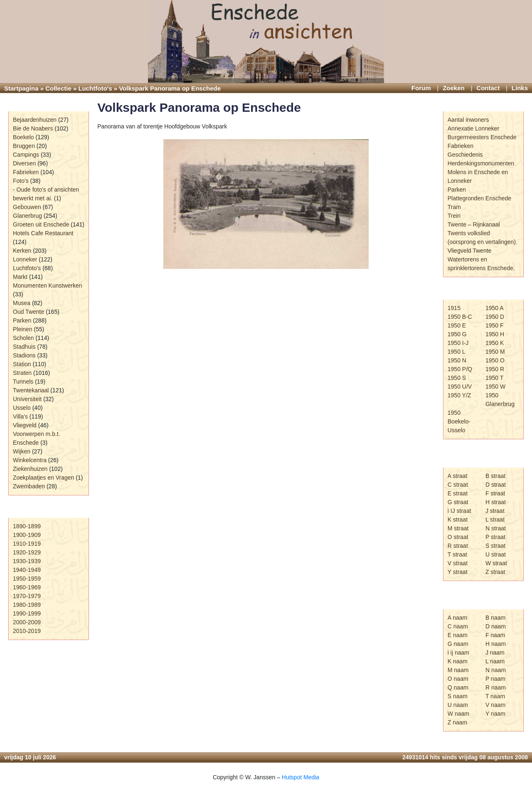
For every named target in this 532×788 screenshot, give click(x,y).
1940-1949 (27, 570)
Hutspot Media (300, 777)
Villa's (20, 416)
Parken (22, 320)
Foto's (21, 181)
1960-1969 (27, 587)
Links (520, 88)
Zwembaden (29, 486)
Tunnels (23, 382)
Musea (22, 303)
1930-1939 (27, 561)
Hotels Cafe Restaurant (43, 233)
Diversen (24, 163)
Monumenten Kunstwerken (48, 286)
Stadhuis (24, 347)
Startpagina (21, 88)
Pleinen (23, 329)
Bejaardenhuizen (35, 120)
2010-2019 (27, 631)
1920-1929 (27, 552)
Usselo (22, 408)
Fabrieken (26, 172)
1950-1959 (27, 579)
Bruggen (24, 146)
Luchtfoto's (95, 88)
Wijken (22, 451)
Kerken (22, 251)
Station (22, 364)
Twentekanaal (31, 390)
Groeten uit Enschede (41, 224)
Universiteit (27, 399)
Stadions (24, 355)
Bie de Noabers (33, 128)
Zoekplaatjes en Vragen (43, 478)
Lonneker (25, 259)
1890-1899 (27, 526)
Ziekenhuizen (30, 469)
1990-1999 (27, 613)
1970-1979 (27, 596)
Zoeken (454, 88)
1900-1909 (27, 535)
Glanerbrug (27, 216)
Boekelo (23, 137)
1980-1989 (27, 605)
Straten (22, 373)
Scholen (23, 338)
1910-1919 (27, 544)
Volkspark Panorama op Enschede (199, 107)
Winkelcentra (30, 460)
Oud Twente (28, 312)
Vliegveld (25, 425)
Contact (488, 88)
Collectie (58, 88)
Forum (421, 88)
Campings (26, 155)
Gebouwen (27, 207)
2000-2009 (27, 622)
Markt (20, 277)
